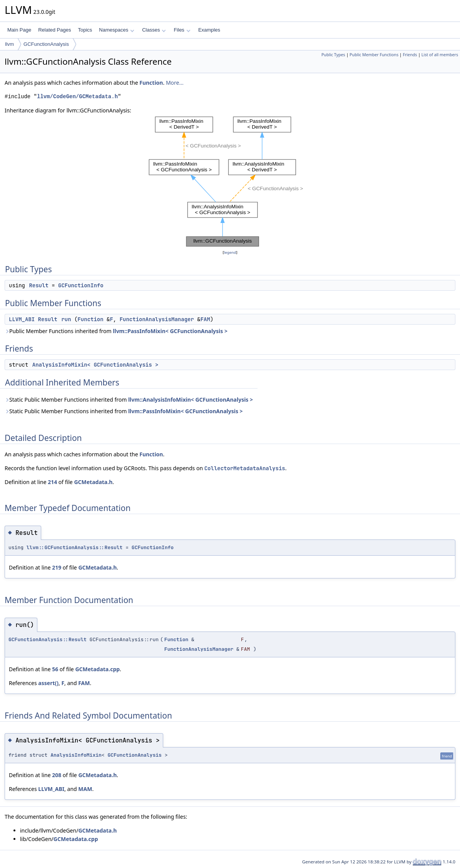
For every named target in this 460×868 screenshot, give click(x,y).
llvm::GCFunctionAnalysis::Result (75, 547)
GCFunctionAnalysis (46, 44)
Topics (85, 30)
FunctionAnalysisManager (157, 319)
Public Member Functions (374, 55)
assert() (48, 683)
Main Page (19, 30)
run (66, 319)
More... (175, 83)
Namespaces (116, 30)
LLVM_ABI (22, 319)
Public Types (333, 55)
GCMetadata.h (93, 482)
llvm (9, 44)
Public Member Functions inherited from (116, 331)
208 (57, 775)
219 (57, 567)
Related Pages (54, 30)
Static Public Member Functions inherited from (129, 400)
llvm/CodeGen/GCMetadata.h (77, 96)
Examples (209, 30)
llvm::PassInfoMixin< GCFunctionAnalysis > (170, 331)
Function (151, 83)
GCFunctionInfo (81, 285)
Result (38, 285)
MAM (85, 789)
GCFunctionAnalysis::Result (48, 639)
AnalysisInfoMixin (76, 755)
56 (55, 669)
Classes (154, 30)
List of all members (440, 55)
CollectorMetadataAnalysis (245, 468)
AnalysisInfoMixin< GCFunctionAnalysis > (95, 365)
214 (52, 482)
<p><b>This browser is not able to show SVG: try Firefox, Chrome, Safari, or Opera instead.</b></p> (230, 182)
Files (182, 30)
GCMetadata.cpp (97, 669)
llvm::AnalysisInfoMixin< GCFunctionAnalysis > (191, 400)
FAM (205, 319)
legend (230, 252)
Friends (410, 55)
